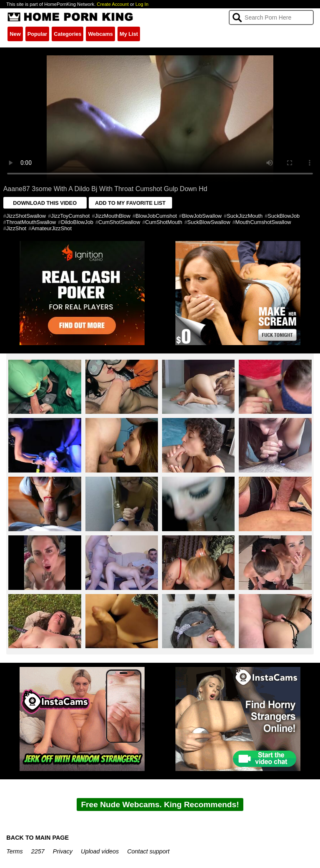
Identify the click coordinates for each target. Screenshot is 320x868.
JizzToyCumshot (70, 216)
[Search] (271, 17)
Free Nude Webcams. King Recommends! (160, 805)
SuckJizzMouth (245, 216)
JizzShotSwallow (26, 216)
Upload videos (100, 851)
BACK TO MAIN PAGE (37, 838)
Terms (14, 851)
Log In (142, 4)
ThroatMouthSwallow (31, 222)
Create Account (113, 4)
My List (129, 34)
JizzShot (16, 228)
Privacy (63, 851)
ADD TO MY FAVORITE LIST (130, 203)
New (15, 34)
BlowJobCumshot (156, 216)
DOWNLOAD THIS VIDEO (45, 203)
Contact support (148, 851)
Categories (67, 34)
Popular (37, 34)
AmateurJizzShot (51, 228)
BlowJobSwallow (202, 216)
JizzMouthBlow (113, 216)
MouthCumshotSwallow (263, 222)
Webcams (100, 34)
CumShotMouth (164, 222)
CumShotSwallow (119, 222)
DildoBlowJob (77, 222)
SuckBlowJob (284, 216)
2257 (38, 851)
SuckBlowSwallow (209, 222)
